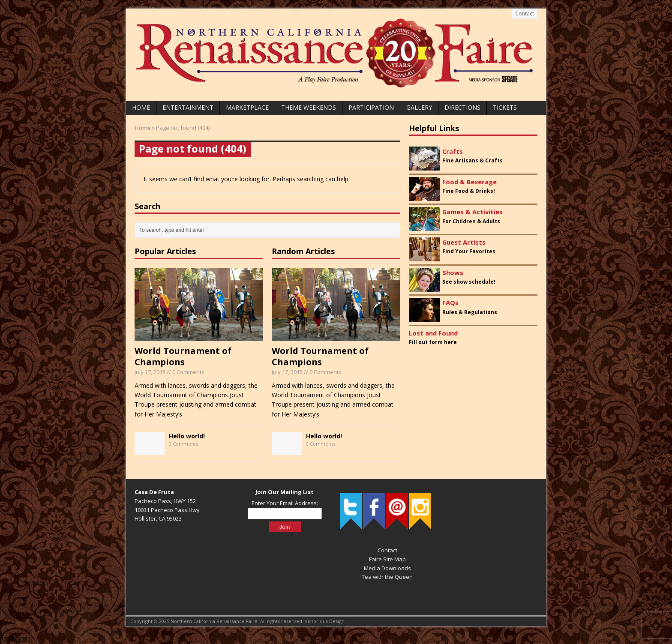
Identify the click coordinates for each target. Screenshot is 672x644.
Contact (525, 13)
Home (141, 107)
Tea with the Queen (387, 577)
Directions (462, 107)
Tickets (505, 107)
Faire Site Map (387, 559)
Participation (371, 107)
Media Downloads (387, 568)
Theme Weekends (309, 107)
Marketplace (247, 107)
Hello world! (187, 436)
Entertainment (188, 107)
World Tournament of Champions (183, 356)
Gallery (419, 107)
